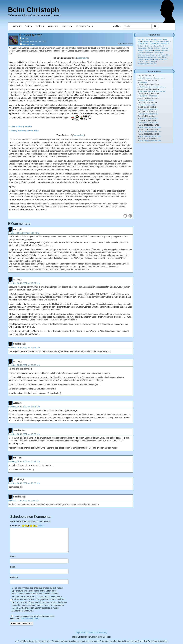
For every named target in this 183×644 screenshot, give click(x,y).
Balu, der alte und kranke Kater (150, 127)
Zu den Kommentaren (125, 44)
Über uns (67, 26)
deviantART (165, 44)
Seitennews (149, 59)
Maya (163, 55)
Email (13, 567)
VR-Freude (143, 82)
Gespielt (26, 44)
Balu (139, 41)
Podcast (140, 59)
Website (14, 577)
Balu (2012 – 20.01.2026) (148, 96)
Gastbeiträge (142, 48)
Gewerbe (157, 50)
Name (13, 556)
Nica (159, 57)
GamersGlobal (159, 46)
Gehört (150, 48)
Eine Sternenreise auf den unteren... (152, 78)
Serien (40, 26)
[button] (125, 216)
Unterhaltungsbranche (145, 64)
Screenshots (83, 58)
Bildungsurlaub (147, 41)
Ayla (166, 39)
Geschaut (165, 48)
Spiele (32, 44)
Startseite (17, 26)
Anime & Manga (151, 39)
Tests (147, 62)
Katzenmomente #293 (147, 100)
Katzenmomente (143, 55)
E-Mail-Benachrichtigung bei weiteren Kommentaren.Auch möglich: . (32, 617)
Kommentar (16, 526)
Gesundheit (149, 50)
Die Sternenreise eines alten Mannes (152, 87)
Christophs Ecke (85, 26)
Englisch (141, 46)
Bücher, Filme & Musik (162, 41)
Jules (155, 53)
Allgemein (141, 39)
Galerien (53, 26)
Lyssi (158, 55)
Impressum (81, 633)
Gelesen (157, 48)
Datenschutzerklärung (97, 633)
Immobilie (149, 53)
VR (156, 64)
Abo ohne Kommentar (30, 618)
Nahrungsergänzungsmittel (147, 57)
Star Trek (163, 59)
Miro (168, 55)
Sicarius (25, 39)
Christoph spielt (143, 44)
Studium (140, 62)
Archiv (117, 26)
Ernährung (149, 46)
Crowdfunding (155, 44)
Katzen (161, 53)
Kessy (153, 55)
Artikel (161, 39)
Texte (28, 26)
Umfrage (153, 62)
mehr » (41, 526)
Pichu (164, 57)
